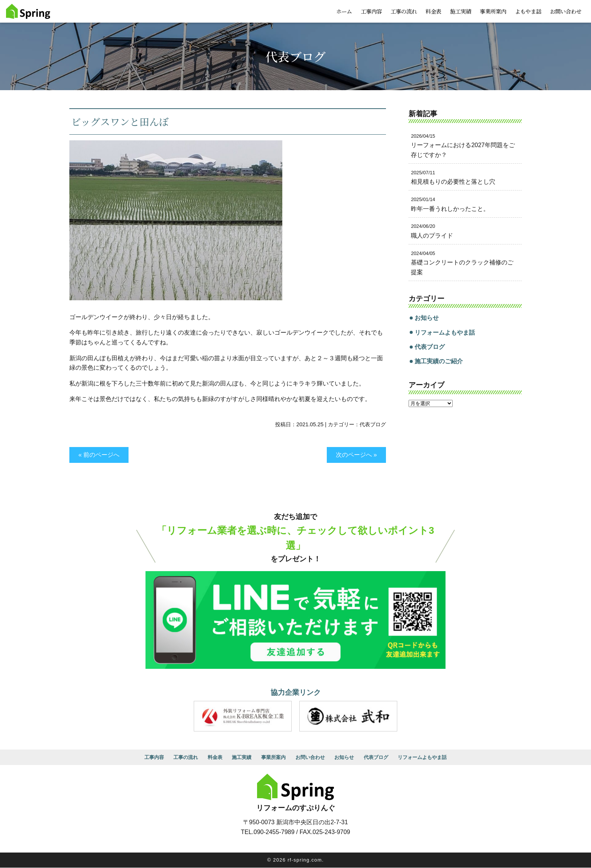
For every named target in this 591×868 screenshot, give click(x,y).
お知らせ (427, 318)
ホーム (344, 11)
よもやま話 (528, 11)
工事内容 (371, 11)
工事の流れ (404, 11)
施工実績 (461, 11)
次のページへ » (356, 455)
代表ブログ (373, 424)
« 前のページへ (99, 455)
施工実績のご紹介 (439, 361)
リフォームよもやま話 (445, 333)
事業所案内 (493, 11)
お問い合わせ (566, 11)
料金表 (433, 11)
